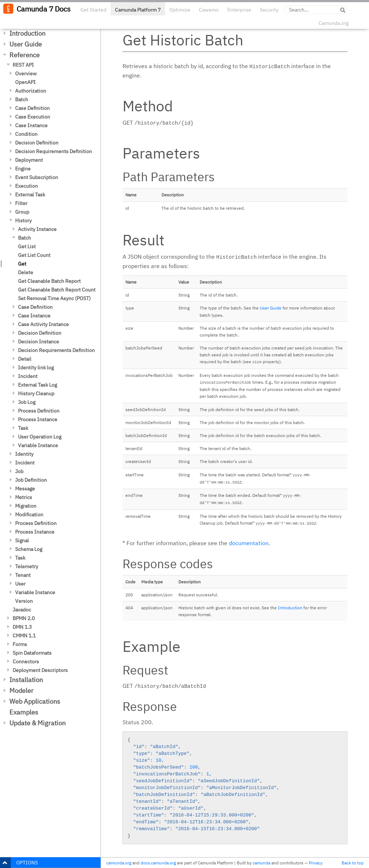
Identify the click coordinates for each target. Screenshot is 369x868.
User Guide (26, 44)
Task (23, 428)
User (20, 584)
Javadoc (22, 610)
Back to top (353, 863)
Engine (23, 169)
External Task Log (37, 385)
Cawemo (209, 10)
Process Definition (39, 411)
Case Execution (33, 117)
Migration (26, 506)
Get (22, 264)
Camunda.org (334, 23)
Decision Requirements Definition (54, 151)
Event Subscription (37, 177)
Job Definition (31, 480)
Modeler (21, 691)
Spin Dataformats (32, 653)
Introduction (27, 33)
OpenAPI (25, 82)
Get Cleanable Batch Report (49, 281)
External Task (30, 195)
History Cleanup (36, 393)
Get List (27, 246)
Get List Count (34, 255)
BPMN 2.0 (24, 618)
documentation (249, 543)
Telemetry (27, 566)
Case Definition (32, 108)
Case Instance (31, 125)
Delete (26, 272)
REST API (23, 65)
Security (269, 10)
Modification (29, 515)
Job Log (27, 402)
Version (24, 601)
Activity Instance (37, 229)
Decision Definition (37, 143)
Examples (24, 712)
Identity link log (36, 368)
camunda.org (119, 863)
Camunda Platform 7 (138, 10)
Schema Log (29, 549)
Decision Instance (39, 342)
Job (19, 471)
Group (22, 212)
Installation (26, 680)
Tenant (23, 575)
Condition (26, 134)
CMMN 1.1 (24, 636)
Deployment (29, 160)
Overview (26, 74)
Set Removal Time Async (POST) (54, 298)
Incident (28, 376)
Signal (22, 540)
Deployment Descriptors (40, 670)
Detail (25, 359)
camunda (261, 863)
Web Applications (35, 701)
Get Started (93, 10)
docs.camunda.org (158, 863)
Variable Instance (38, 445)
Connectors (26, 662)
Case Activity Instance (43, 324)
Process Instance (38, 419)
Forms (20, 644)
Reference (25, 55)
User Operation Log (40, 437)
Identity (24, 454)
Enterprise (239, 10)
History (23, 221)
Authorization (31, 91)
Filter (21, 203)
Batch (22, 99)
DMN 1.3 (22, 627)
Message (25, 489)
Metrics (24, 497)
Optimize (180, 10)
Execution (26, 186)
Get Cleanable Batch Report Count (57, 290)
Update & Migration (37, 723)
